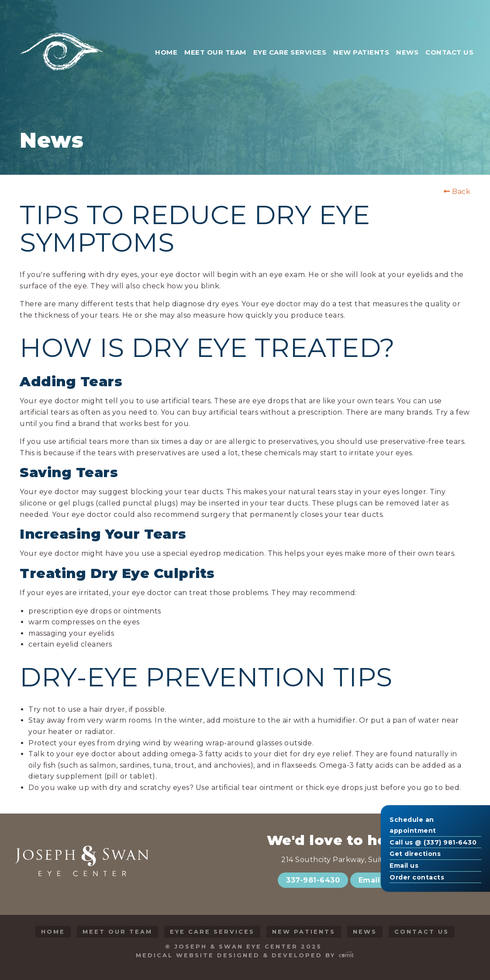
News (365, 932)
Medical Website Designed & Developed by (245, 955)
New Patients (304, 932)
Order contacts (417, 877)
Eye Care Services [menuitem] (290, 52)
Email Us (375, 880)
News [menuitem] (407, 52)
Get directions (415, 854)
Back (457, 192)
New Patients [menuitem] (361, 52)
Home (53, 932)
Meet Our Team (117, 932)
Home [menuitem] (166, 52)
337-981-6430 (313, 880)
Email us (404, 866)
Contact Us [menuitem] (449, 52)
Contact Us (422, 932)
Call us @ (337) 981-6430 (433, 842)
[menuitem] (471, 24)
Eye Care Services (212, 932)
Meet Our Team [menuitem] (215, 52)
